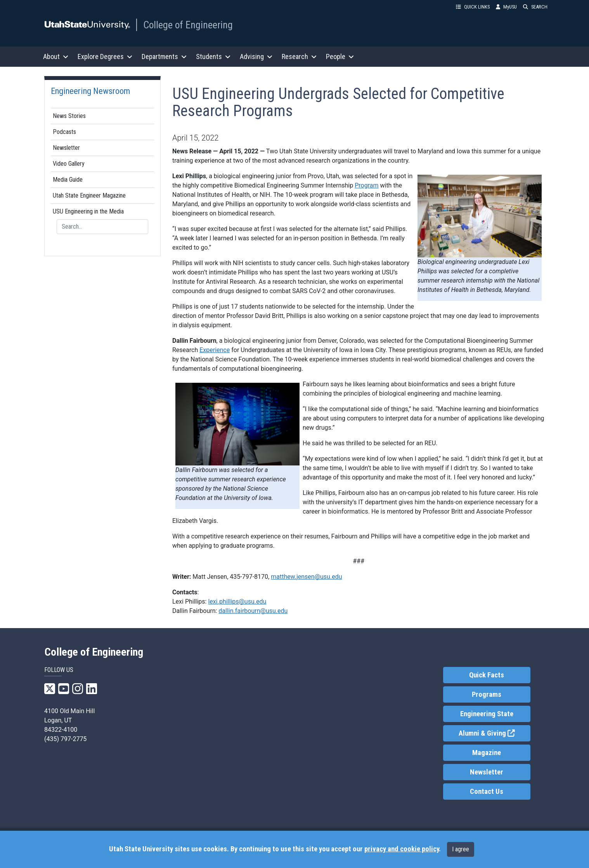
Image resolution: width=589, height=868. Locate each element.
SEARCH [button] (535, 7)
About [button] (56, 56)
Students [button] (213, 56)
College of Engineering (188, 25)
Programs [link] (487, 694)
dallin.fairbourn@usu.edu (253, 611)
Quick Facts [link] (487, 675)
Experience (215, 350)
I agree (461, 849)
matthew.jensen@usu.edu (306, 577)
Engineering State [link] (487, 714)
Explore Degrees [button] (105, 56)
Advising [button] (256, 56)
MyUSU (506, 7)
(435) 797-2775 (65, 739)
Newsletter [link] (487, 772)
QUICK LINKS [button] (473, 7)
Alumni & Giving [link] (495, 733)
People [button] (340, 56)
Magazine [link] (487, 753)
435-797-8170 (249, 577)
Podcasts (64, 132)
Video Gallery (69, 164)
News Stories (69, 116)
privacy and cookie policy (402, 849)
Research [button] (299, 56)
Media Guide (68, 180)
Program (366, 185)
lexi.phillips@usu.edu (237, 602)
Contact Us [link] (487, 792)
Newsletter (66, 148)
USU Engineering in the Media (88, 211)
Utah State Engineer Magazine (89, 195)
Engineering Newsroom (90, 91)
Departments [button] (164, 56)
